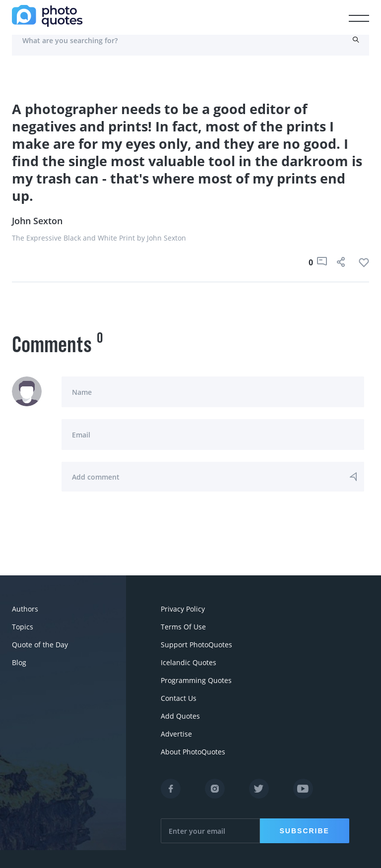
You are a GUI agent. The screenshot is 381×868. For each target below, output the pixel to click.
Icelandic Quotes (189, 662)
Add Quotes (180, 716)
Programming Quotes (196, 680)
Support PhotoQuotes (196, 645)
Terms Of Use (183, 627)
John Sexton (37, 221)
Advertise (176, 734)
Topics (23, 627)
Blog (19, 662)
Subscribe (305, 831)
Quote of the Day (40, 645)
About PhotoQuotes (193, 752)
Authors (25, 609)
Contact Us (179, 698)
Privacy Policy (183, 609)
